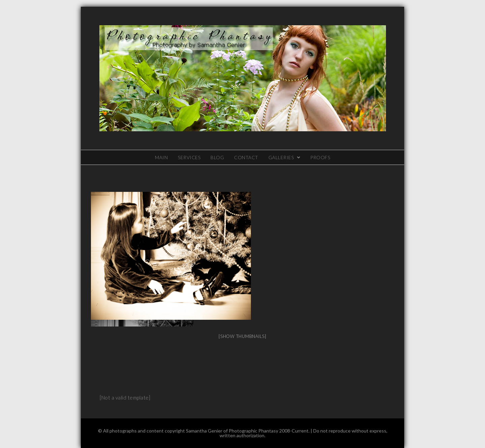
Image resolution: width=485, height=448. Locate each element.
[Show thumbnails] (243, 336)
